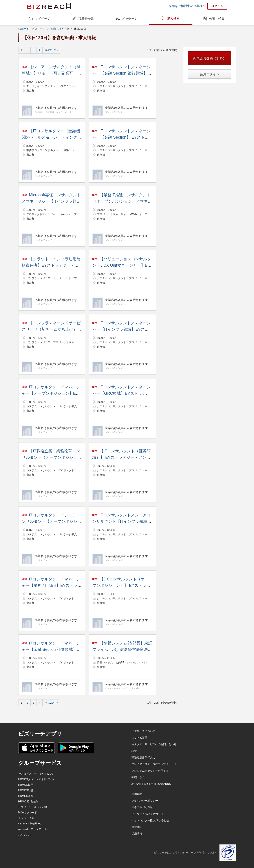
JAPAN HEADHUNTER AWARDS (151, 784)
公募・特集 (217, 18)
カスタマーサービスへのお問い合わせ (154, 744)
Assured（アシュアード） (34, 829)
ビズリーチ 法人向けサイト (148, 814)
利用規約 (137, 794)
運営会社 (137, 827)
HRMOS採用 (26, 785)
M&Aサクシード (28, 813)
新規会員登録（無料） (210, 58)
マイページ (43, 18)
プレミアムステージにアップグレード (154, 764)
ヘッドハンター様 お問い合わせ (150, 820)
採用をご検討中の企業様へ (187, 6)
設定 (134, 751)
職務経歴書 (86, 18)
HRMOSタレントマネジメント (36, 779)
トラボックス (26, 818)
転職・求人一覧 (60, 29)
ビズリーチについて (143, 731)
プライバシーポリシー (145, 801)
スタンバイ (25, 835)
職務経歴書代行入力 (143, 758)
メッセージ (130, 18)
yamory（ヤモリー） (30, 824)
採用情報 (137, 834)
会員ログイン (210, 74)
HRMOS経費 (26, 796)
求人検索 (173, 18)
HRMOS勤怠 (26, 790)
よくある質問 (139, 738)
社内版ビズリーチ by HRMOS (36, 774)
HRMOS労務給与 (28, 802)
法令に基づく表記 (142, 807)
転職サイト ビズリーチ (32, 29)
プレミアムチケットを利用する (150, 771)
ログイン (217, 6)
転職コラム (138, 777)
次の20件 (50, 50)
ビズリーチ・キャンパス (33, 807)
